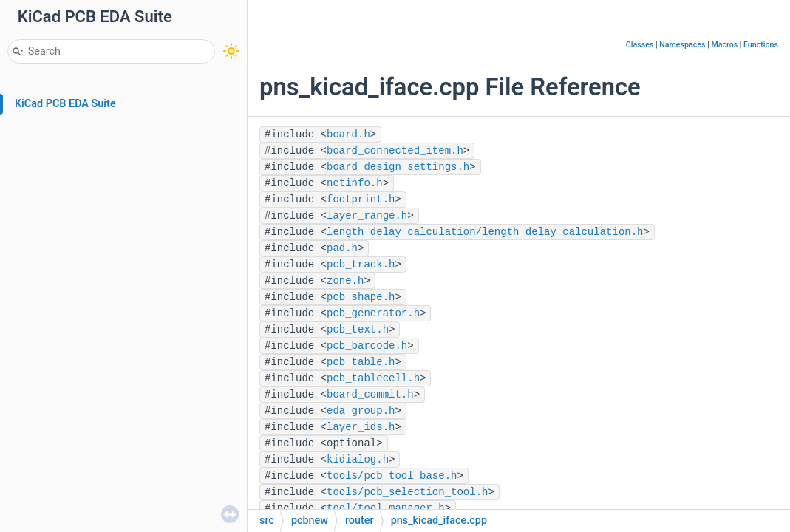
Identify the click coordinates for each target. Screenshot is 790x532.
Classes (640, 45)
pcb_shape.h (361, 297)
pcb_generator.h (373, 313)
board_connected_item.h (395, 151)
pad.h (342, 248)
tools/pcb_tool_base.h (392, 476)
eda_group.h (361, 411)
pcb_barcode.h (367, 346)
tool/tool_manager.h (386, 508)
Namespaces (682, 45)
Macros (724, 45)
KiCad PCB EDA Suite (65, 104)
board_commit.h (370, 395)
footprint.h (361, 199)
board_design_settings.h (398, 167)
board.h (348, 134)
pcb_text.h (358, 330)
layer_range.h (367, 216)
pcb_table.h (361, 362)
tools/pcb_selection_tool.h (407, 492)
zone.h (345, 281)
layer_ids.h (361, 427)
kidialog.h (358, 460)
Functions (761, 45)
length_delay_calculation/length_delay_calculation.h (485, 232)
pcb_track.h (361, 265)
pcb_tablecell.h (373, 378)
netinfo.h (355, 183)
